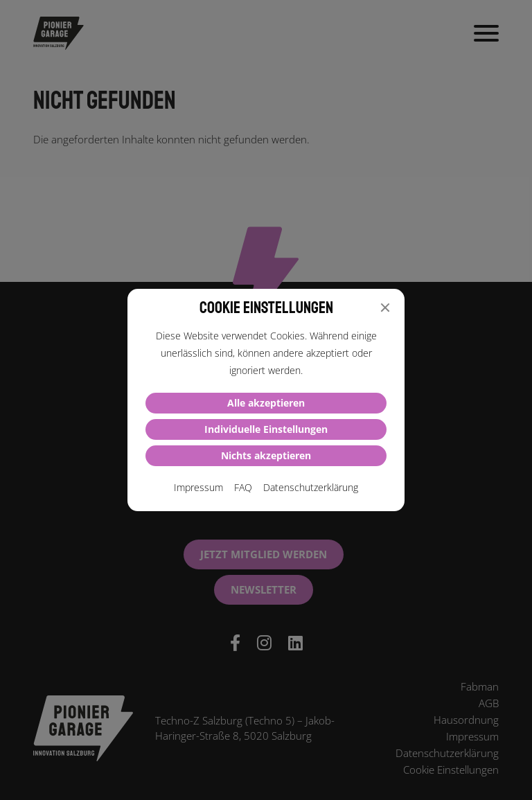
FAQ (243, 487)
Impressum (198, 487)
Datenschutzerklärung (311, 487)
